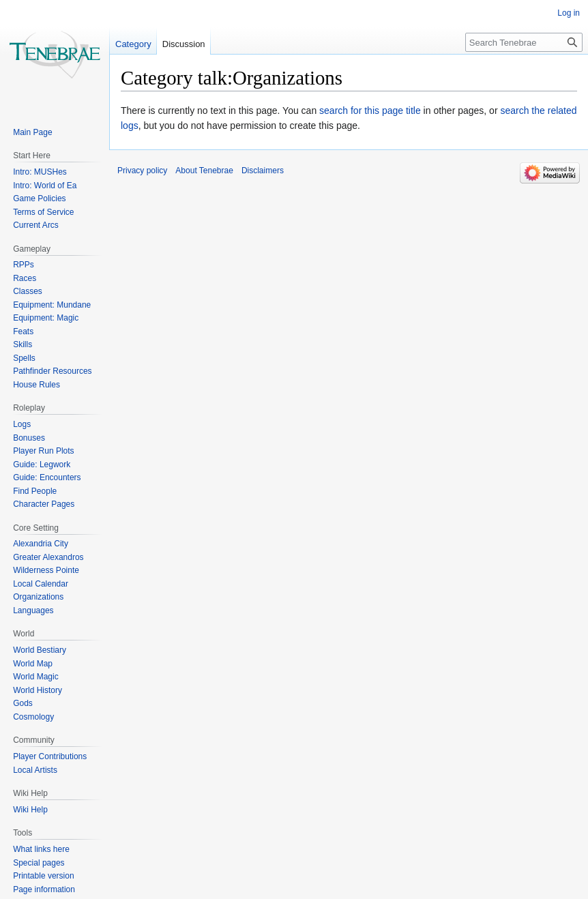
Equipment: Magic (46, 318)
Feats (23, 331)
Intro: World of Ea (45, 186)
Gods (23, 703)
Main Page (32, 132)
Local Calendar (41, 584)
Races (25, 278)
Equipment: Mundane (52, 305)
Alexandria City (41, 544)
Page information (44, 889)
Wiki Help (30, 810)
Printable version (43, 876)
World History (38, 690)
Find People (35, 491)
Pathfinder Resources (52, 371)
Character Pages (44, 504)
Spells (24, 358)
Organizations (38, 597)
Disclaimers (263, 171)
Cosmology (33, 717)
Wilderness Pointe (46, 570)
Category (133, 44)
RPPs (24, 265)
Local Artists (35, 770)
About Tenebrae (204, 171)
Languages (33, 610)
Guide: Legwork (42, 465)
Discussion (184, 44)
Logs (22, 424)
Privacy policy (142, 171)
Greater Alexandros (48, 557)
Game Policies (39, 198)
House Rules (36, 385)
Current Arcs (36, 225)
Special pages (39, 863)
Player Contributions (50, 756)
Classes (28, 291)
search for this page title (370, 110)
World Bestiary (40, 650)
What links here (41, 849)
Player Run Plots (43, 451)
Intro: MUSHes (40, 172)
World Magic (35, 677)
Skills (23, 344)
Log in (569, 13)
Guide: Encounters (47, 477)
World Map (33, 664)
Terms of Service (43, 212)
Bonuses (29, 438)
